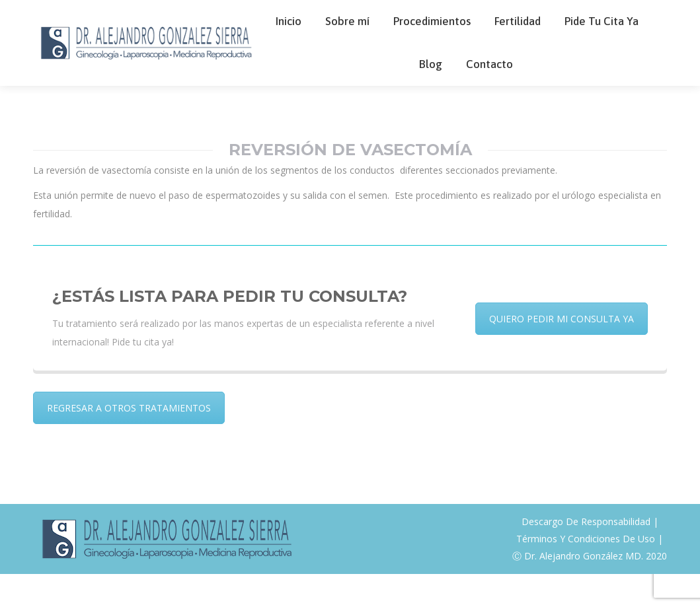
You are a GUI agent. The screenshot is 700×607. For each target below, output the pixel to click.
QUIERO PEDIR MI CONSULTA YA (562, 352)
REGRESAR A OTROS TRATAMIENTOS (129, 441)
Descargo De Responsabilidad (586, 554)
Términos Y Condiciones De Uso (586, 572)
